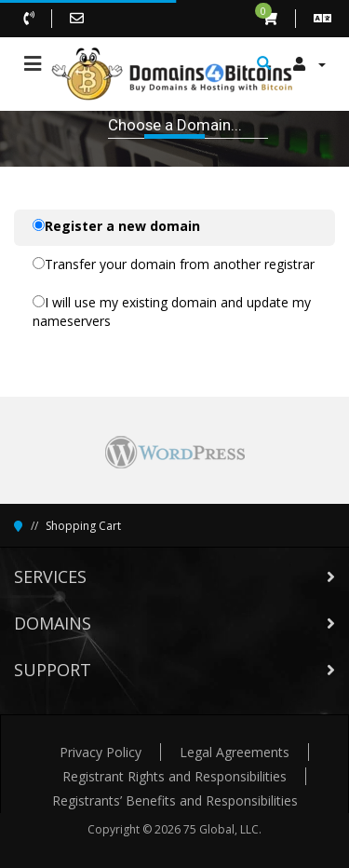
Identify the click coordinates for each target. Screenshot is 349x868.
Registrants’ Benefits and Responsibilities (175, 800)
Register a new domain (116, 226)
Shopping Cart (83, 526)
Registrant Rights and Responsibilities (174, 776)
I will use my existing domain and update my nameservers (172, 312)
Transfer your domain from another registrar (174, 264)
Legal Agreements (235, 752)
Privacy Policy (101, 752)
